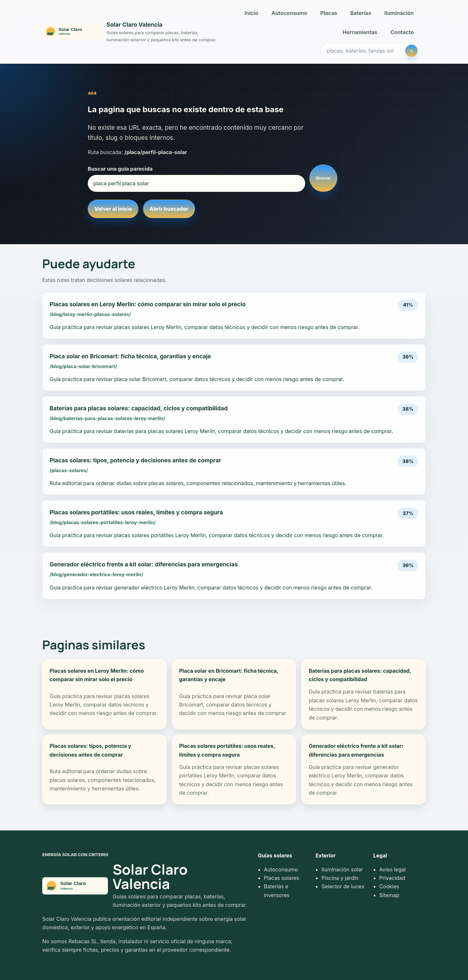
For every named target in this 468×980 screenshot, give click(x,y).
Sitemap (389, 895)
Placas (329, 13)
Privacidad (392, 878)
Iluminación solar (342, 869)
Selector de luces (343, 886)
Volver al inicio (113, 209)
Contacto (402, 32)
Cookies (389, 886)
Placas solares (282, 878)
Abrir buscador (169, 209)
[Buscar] (411, 51)
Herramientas (360, 32)
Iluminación (399, 13)
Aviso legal (392, 869)
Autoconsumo (289, 13)
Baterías (361, 13)
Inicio (252, 13)
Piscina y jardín (340, 878)
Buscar (324, 178)
